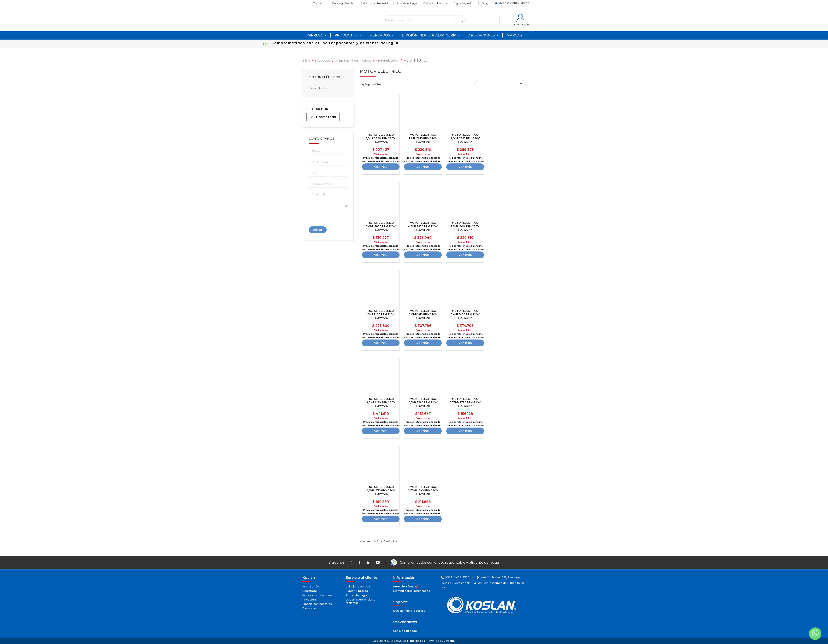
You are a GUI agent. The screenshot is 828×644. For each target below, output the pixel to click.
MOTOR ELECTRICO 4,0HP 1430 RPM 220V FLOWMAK (381, 402)
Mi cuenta (309, 599)
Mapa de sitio (416, 641)
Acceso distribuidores (317, 595)
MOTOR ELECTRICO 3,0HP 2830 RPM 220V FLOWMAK (381, 226)
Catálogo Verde (343, 3)
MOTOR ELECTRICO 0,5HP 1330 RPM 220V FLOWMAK (381, 490)
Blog (485, 3)
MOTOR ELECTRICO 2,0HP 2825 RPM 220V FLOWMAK (465, 138)
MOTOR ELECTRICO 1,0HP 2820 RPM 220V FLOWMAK (381, 138)
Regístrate (310, 591)
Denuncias (309, 608)
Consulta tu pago (405, 631)
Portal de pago (356, 595)
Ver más (381, 167)
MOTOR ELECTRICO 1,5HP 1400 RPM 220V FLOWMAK (381, 314)
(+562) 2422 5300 (457, 577)
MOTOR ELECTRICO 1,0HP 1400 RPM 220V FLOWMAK (465, 226)
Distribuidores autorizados (412, 591)
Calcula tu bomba (435, 3)
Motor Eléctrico (324, 77)
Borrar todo (323, 117)
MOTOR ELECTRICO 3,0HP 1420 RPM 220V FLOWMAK (465, 314)
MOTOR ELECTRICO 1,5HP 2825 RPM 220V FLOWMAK (423, 138)
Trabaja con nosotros (317, 604)
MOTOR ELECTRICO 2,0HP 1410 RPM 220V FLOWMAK (423, 314)
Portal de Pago (407, 3)
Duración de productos (409, 611)
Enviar (318, 230)
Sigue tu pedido (464, 3)
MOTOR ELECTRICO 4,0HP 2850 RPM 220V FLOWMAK (423, 226)
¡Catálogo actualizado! (375, 3)
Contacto (319, 3)
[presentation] (327, 215)
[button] (483, 35)
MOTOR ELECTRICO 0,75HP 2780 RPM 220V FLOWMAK (465, 402)
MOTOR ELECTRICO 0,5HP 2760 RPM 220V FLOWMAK (423, 402)
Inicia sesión (311, 586)
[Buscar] (424, 20)
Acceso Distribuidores (514, 3)
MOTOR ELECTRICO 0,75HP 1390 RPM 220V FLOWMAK (423, 490)
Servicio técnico (405, 586)
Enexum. (450, 641)
